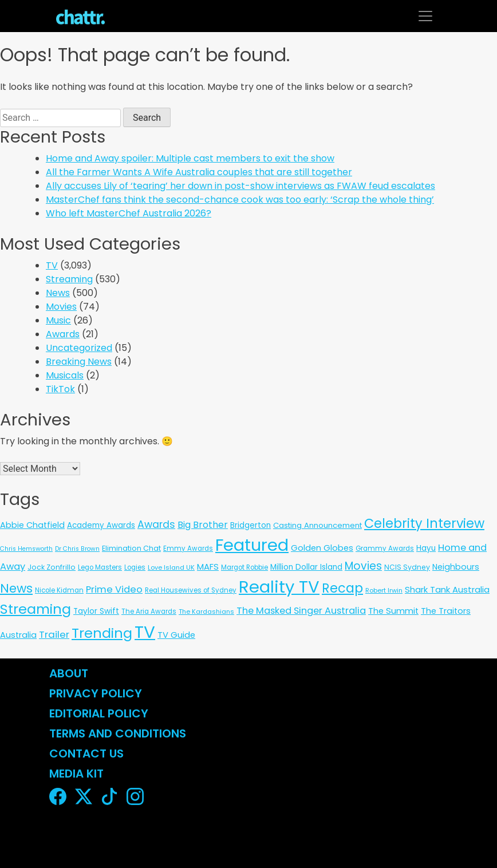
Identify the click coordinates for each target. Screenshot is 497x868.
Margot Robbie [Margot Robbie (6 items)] (244, 567)
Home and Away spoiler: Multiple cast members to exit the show (190, 158)
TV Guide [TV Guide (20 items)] (176, 635)
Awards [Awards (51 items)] (156, 524)
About (69, 673)
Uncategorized (79, 348)
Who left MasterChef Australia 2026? (129, 213)
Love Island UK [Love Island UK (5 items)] (171, 567)
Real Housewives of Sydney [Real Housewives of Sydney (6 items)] (191, 590)
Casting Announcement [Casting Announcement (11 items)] (317, 525)
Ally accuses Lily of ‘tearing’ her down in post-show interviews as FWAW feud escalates (240, 186)
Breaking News (79, 362)
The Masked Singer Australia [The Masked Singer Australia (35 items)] (301, 611)
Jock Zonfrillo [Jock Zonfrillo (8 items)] (52, 567)
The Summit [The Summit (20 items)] (393, 611)
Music (58, 320)
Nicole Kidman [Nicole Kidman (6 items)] (59, 590)
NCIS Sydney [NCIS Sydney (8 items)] (407, 567)
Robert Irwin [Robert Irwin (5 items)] (384, 590)
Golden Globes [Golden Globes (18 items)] (322, 548)
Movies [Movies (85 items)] (363, 566)
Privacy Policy (96, 693)
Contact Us (86, 753)
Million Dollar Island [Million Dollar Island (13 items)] (306, 567)
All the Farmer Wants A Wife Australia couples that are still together (199, 172)
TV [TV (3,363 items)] (145, 632)
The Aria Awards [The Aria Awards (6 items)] (149, 611)
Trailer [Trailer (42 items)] (54, 634)
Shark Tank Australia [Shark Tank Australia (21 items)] (447, 589)
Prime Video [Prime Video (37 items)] (114, 589)
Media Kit (76, 774)
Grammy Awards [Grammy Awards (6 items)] (385, 549)
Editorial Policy (100, 713)
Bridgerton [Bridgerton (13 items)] (251, 525)
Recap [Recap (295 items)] (342, 588)
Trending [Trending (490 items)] (102, 633)
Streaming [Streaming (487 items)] (35, 609)
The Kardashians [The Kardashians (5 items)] (206, 611)
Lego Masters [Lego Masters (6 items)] (100, 567)
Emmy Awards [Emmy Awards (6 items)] (188, 549)
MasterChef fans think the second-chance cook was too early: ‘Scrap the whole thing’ (240, 200)
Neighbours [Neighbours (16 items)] (456, 567)
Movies (61, 307)
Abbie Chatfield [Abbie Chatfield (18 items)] (32, 525)
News (58, 293)
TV (52, 265)
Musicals (65, 375)
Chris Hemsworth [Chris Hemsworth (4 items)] (26, 549)
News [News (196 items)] (16, 588)
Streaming (69, 279)
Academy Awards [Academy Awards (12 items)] (101, 525)
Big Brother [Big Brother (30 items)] (203, 525)
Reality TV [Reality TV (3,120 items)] (279, 587)
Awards (63, 334)
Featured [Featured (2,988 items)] (252, 545)
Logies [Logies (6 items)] (135, 567)
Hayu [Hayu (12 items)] (426, 548)
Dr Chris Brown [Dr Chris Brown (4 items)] (77, 549)
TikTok (60, 389)
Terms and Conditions (118, 733)
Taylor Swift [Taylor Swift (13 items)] (96, 611)
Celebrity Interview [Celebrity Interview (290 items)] (424, 524)
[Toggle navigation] (425, 16)
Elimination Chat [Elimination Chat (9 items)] (131, 548)
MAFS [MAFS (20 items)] (208, 567)
